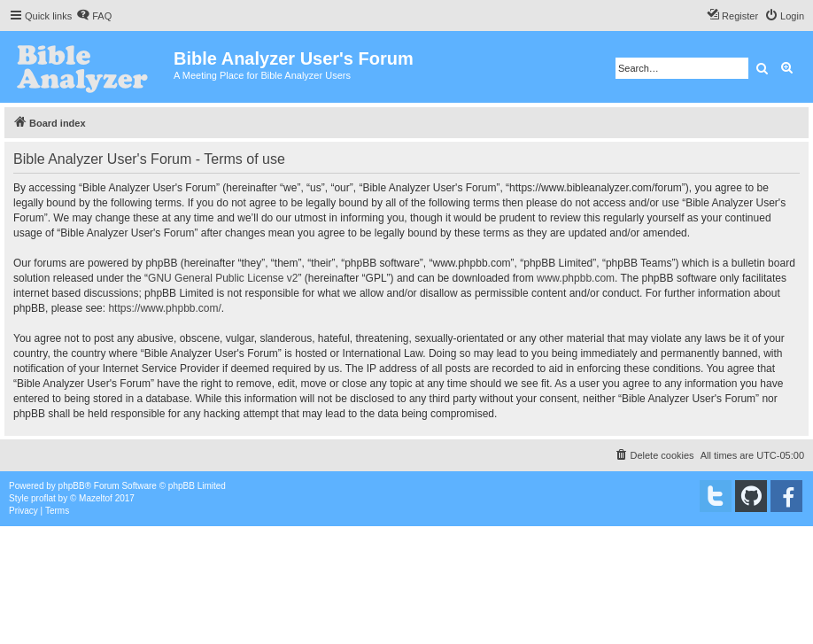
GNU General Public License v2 (223, 278)
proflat (43, 498)
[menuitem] (94, 16)
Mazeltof (96, 498)
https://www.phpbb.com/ (164, 308)
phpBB (72, 486)
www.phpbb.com (576, 278)
